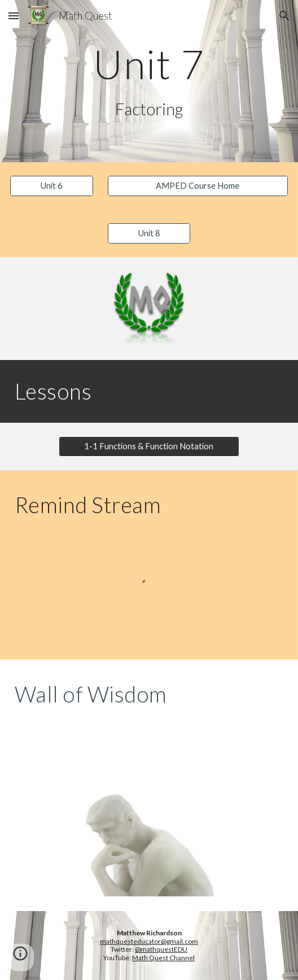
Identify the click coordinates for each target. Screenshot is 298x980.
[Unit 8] (149, 233)
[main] (149, 64)
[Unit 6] (52, 186)
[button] (14, 16)
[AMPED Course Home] (198, 186)
